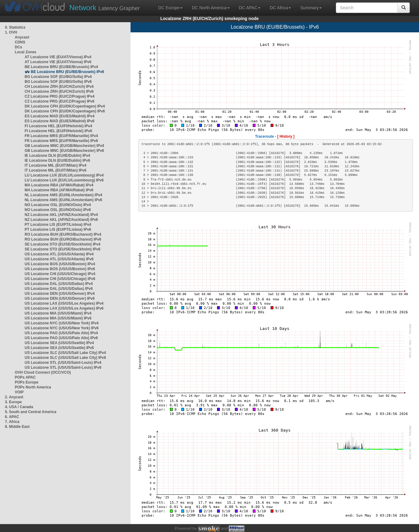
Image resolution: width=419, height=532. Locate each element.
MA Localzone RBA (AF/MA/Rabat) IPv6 (59, 190)
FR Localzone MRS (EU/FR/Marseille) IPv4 (61, 136)
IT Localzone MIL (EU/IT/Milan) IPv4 (55, 165)
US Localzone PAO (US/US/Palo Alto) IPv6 (61, 338)
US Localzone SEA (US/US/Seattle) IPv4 (59, 343)
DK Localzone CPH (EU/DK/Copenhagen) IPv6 (65, 111)
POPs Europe (27, 382)
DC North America (211, 8)
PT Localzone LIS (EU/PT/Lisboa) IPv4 (58, 225)
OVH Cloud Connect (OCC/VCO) (43, 372)
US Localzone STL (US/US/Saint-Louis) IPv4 (63, 363)
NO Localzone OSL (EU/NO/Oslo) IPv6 (58, 210)
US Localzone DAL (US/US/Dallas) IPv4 (59, 284)
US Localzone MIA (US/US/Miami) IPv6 (58, 318)
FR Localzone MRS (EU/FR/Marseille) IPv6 (61, 141)
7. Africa (12, 422)
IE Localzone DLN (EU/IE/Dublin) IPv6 (57, 160)
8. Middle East (17, 427)
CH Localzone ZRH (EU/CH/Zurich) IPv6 (59, 91)
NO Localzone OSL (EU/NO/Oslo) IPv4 (58, 205)
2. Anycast (14, 397)
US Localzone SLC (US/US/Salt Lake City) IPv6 (65, 358)
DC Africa (280, 8)
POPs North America (33, 387)
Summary (311, 8)
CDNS (20, 42)
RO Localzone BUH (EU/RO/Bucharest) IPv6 (63, 239)
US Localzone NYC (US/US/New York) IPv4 (62, 323)
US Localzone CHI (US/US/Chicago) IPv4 (60, 274)
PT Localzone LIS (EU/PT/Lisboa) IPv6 (58, 229)
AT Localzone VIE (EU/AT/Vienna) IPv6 (58, 62)
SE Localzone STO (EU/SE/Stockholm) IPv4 (62, 244)
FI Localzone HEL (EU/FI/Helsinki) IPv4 (58, 126)
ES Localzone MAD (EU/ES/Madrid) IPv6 (60, 121)
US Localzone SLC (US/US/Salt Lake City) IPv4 (65, 353)
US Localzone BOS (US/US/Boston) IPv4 (60, 264)
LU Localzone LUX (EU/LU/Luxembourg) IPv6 (64, 180)
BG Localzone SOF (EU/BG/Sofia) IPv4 (58, 77)
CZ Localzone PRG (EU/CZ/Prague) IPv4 (60, 96)
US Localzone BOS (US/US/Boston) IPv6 (60, 269)
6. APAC (12, 417)
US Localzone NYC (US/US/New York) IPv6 (62, 328)
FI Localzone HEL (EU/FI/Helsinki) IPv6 (58, 131)
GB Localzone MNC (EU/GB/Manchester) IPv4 (64, 146)
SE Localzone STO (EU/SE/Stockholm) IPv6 (62, 249)
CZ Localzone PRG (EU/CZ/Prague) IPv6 (60, 101)
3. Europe (13, 402)
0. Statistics (15, 27)
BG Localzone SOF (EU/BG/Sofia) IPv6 (58, 82)
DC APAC (250, 8)
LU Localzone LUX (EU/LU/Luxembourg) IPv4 (64, 175)
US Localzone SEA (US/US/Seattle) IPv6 (59, 348)
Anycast (22, 37)
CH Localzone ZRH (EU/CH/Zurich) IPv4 (59, 87)
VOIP (19, 392)
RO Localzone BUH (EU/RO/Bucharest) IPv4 (63, 234)
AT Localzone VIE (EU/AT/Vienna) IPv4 (58, 57)
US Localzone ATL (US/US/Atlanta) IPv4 (59, 254)
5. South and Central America (31, 412)
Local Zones (26, 52)
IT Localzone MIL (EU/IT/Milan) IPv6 (55, 170)
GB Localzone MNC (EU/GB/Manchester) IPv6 (64, 151)
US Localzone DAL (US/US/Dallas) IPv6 (59, 289)
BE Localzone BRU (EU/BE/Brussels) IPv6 (67, 72)
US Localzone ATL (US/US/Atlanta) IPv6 (59, 259)
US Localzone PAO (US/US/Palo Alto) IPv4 (61, 333)
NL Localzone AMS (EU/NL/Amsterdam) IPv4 (63, 195)
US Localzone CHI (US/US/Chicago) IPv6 (60, 279)
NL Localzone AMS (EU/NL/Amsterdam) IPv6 (63, 200)
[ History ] (286, 136)
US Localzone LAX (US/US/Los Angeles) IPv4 (64, 303)
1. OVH (11, 32)
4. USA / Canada (19, 407)
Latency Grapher (105, 8)
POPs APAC (25, 377)
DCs (18, 47)
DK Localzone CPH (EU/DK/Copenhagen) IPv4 (65, 106)
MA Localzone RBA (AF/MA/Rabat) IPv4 (59, 185)
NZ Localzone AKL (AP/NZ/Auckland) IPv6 (61, 220)
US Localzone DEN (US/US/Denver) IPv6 (60, 298)
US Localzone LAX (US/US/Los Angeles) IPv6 (64, 308)
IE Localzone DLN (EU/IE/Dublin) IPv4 (57, 156)
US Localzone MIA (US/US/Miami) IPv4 (58, 313)
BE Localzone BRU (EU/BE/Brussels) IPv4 (61, 67)
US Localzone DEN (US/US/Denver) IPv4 (60, 294)
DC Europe (170, 8)
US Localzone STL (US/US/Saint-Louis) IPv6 (63, 368)
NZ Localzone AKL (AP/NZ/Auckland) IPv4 (61, 215)
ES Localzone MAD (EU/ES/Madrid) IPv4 (60, 116)
